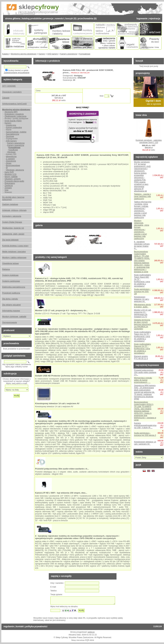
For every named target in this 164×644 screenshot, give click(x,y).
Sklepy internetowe (78, 640)
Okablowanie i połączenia (15, 116)
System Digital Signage (12, 222)
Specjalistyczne (13, 134)
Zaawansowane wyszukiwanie (17, 73)
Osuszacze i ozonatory (12, 92)
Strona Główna (13, 19)
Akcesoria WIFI (11, 112)
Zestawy (8, 188)
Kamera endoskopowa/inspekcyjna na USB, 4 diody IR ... (145, 425)
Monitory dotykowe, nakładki (14, 317)
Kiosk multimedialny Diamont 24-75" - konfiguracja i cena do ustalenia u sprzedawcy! (142, 349)
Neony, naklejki (11, 177)
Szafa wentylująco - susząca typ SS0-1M (142, 292)
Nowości (59, 19)
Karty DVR (9, 172)
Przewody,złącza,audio (14, 181)
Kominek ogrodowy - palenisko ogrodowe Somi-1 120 (149, 141)
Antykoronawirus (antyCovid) (14, 104)
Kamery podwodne (14, 127)
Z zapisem (10, 159)
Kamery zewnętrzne (69, 54)
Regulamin (9, 626)
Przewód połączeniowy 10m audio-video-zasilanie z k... (145, 372)
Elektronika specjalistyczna (14, 287)
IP (7, 168)
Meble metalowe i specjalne (14, 252)
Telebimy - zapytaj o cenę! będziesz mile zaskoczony (142, 196)
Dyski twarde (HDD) (13, 121)
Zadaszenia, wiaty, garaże (13, 234)
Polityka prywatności (36, 626)
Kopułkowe (13, 150)
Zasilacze (9, 186)
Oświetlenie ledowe (10, 263)
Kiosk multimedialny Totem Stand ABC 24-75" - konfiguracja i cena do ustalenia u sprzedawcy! (142, 281)
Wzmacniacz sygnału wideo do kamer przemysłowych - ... (143, 380)
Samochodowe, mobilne (16, 132)
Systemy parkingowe (11, 281)
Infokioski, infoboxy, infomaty (14, 210)
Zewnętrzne (11, 161)
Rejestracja (155, 19)
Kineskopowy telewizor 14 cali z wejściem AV (142, 299)
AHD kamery (53, 54)
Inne (6, 190)
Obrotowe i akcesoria (15, 170)
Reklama (6, 269)
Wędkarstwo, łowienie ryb (13, 228)
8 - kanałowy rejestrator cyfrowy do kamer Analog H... (142, 245)
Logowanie (142, 19)
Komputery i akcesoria (12, 216)
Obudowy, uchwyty (13, 179)
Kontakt (20, 626)
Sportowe (10, 136)
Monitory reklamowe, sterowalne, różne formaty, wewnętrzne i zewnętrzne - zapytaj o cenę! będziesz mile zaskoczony (142, 230)
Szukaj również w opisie (18, 70)
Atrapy (9, 163)
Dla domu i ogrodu (10, 299)
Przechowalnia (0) (87, 19)
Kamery (42, 54)
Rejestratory (10, 183)
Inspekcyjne (11, 125)
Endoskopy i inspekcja (14, 114)
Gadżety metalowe (10, 204)
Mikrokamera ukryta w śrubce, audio (142, 306)
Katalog (5, 54)
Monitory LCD (10, 174)
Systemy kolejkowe (10, 275)
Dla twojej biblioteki (10, 240)
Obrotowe (11, 152)
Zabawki (6, 98)
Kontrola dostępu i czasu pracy (15, 246)
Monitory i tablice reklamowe (14, 258)
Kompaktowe (85, 54)
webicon (91, 632)
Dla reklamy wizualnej (11, 305)
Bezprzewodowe (13, 165)
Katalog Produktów (32, 19)
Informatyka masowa (11, 311)
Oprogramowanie (10, 322)
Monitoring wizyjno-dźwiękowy (24, 54)
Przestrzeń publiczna (11, 293)
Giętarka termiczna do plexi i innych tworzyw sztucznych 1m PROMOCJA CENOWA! (142, 324)
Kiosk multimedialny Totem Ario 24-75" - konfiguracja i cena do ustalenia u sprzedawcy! (142, 337)
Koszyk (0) (71, 19)
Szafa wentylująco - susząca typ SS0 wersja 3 (145, 434)
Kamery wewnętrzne (16, 143)
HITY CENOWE (9, 86)
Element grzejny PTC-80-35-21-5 (141, 357)
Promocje (48, 19)
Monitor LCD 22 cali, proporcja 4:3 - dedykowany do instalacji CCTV (143, 313)
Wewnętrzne (11, 157)
